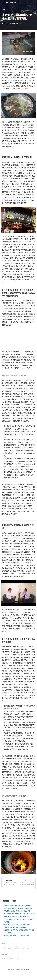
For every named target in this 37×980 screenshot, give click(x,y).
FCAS (3, 959)
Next (27, 884)
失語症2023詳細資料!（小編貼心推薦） (17, 936)
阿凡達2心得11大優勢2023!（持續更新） (18, 911)
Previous (10, 883)
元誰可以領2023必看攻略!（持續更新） (17, 925)
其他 (28, 948)
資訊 (4, 10)
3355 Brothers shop (10, 3)
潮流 (23, 948)
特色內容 (16, 948)
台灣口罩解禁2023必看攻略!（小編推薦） (18, 908)
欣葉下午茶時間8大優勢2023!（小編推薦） (18, 906)
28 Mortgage (10, 959)
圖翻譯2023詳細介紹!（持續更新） (16, 927)
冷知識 (10, 948)
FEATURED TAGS (7, 944)
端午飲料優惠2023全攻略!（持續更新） (17, 917)
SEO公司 (19, 959)
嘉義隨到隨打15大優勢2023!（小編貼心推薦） (20, 914)
